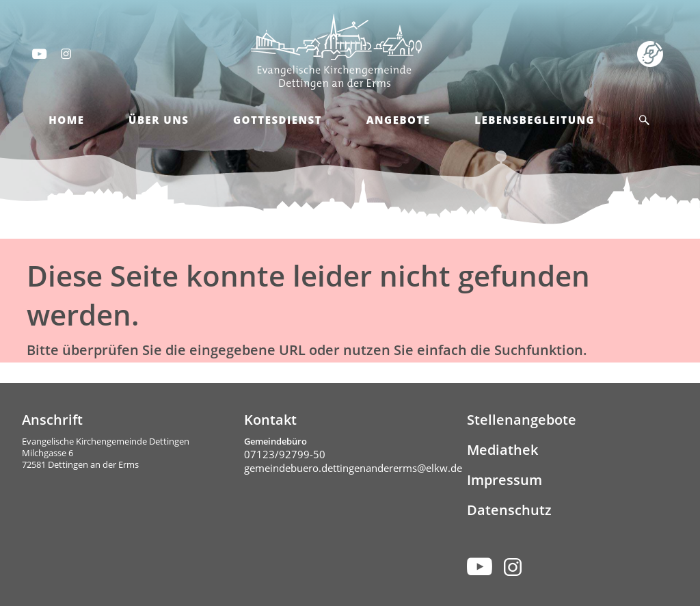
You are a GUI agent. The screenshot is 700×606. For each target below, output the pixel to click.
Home (66, 120)
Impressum (504, 480)
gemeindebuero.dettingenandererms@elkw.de (353, 468)
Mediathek (502, 450)
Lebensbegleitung (535, 120)
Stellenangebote (522, 420)
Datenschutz (509, 510)
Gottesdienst (278, 120)
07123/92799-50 (285, 454)
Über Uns (159, 120)
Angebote (399, 120)
